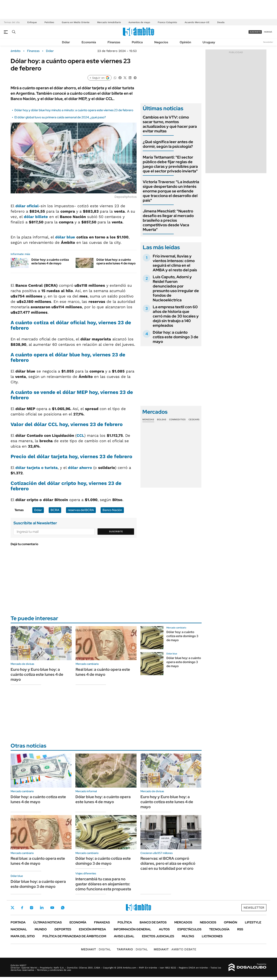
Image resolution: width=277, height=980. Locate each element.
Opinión (185, 42)
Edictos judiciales (158, 936)
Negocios (161, 42)
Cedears (194, 419)
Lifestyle (253, 922)
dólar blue (65, 237)
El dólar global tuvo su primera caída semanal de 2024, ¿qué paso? (60, 117)
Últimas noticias (48, 922)
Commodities (177, 419)
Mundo (41, 929)
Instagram (32, 908)
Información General (132, 929)
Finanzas (114, 42)
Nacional (19, 929)
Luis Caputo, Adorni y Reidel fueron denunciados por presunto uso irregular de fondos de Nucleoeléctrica (176, 288)
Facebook (22, 908)
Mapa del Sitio (23, 936)
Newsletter (268, 42)
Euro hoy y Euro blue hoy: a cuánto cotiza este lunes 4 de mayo (37, 674)
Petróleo (49, 22)
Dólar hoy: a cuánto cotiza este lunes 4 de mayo (50, 262)
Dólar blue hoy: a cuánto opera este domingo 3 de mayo (184, 662)
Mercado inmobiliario (109, 22)
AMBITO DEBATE (175, 949)
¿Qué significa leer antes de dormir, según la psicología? (168, 144)
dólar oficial (27, 206)
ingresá (268, 32)
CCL (80, 435)
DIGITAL (96, 949)
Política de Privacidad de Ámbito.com (74, 936)
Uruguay (209, 42)
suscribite (255, 32)
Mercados (183, 922)
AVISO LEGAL (124, 936)
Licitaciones (212, 936)
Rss (240, 929)
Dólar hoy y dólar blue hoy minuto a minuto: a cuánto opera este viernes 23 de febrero (74, 110)
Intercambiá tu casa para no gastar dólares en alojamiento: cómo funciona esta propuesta (103, 884)
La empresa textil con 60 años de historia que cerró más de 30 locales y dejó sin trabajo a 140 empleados (176, 316)
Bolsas (162, 419)
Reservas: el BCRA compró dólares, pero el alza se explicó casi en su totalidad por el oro (168, 863)
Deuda (221, 22)
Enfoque (32, 22)
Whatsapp (63, 908)
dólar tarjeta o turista (37, 468)
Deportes (63, 929)
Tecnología (219, 929)
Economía (89, 42)
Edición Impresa (92, 929)
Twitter (13, 908)
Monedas (148, 419)
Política (137, 42)
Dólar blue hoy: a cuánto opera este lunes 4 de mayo (116, 262)
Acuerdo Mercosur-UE (197, 22)
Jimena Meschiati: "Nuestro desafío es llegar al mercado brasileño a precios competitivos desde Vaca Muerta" (168, 220)
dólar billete (36, 217)
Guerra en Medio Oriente (76, 22)
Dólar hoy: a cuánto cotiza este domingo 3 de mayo (176, 337)
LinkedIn (42, 908)
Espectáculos (189, 929)
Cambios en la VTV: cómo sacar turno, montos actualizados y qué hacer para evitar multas (170, 124)
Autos (164, 929)
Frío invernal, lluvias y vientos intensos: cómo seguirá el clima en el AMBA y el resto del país (175, 263)
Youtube (52, 908)
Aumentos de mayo (139, 22)
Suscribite (116, 531)
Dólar (66, 42)
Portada (18, 922)
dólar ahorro (80, 468)
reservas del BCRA (81, 510)
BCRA (55, 510)
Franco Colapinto (167, 22)
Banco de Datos (153, 922)
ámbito (16, 51)
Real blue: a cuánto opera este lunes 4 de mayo (103, 672)
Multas (188, 936)
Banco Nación (112, 510)
